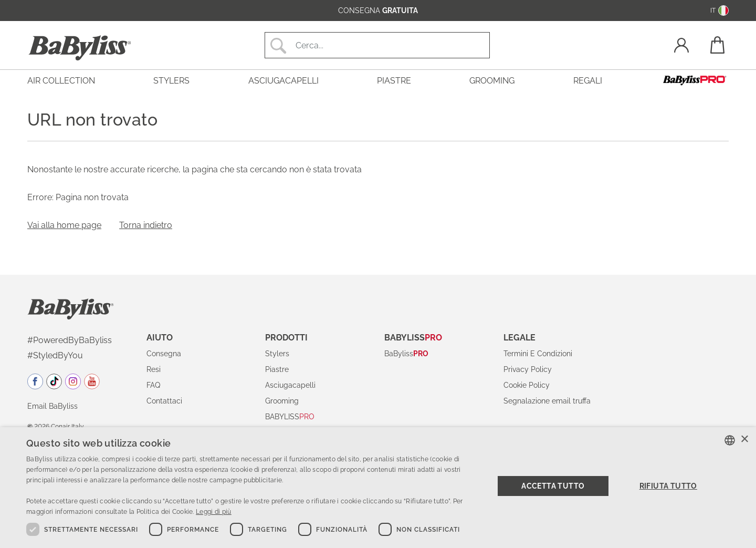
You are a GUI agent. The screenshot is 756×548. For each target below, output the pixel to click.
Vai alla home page (64, 225)
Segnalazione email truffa (547, 401)
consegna (378, 11)
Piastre (277, 369)
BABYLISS (290, 417)
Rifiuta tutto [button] (668, 486)
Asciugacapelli (290, 385)
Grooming (282, 401)
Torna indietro (146, 225)
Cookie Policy (527, 385)
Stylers (277, 354)
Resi (154, 369)
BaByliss (406, 354)
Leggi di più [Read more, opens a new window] (214, 512)
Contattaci (164, 401)
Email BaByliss (52, 406)
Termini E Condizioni (538, 354)
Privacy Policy (528, 369)
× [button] (744, 440)
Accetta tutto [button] (553, 486)
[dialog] (378, 488)
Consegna (164, 354)
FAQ (153, 385)
